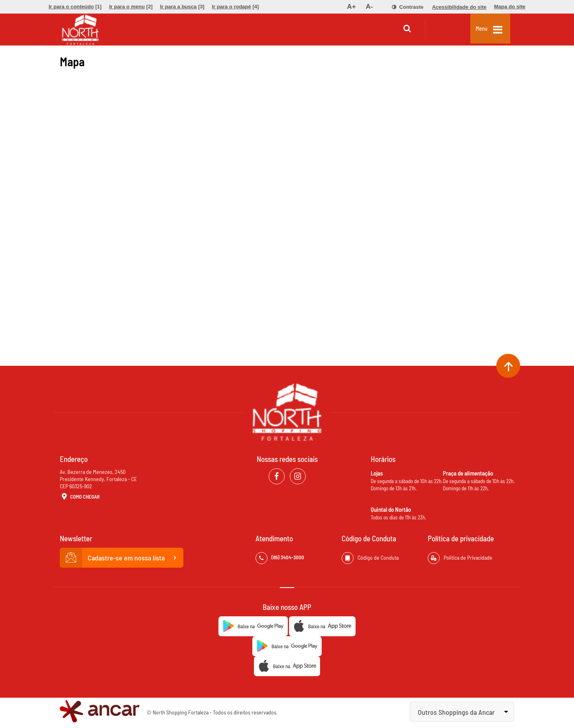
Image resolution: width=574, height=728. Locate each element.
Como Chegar (80, 497)
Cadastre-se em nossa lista (122, 558)
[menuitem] (75, 7)
